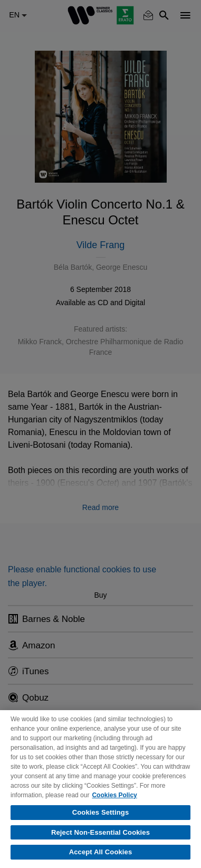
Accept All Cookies (101, 852)
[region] (100, 789)
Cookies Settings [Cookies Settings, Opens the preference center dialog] (101, 812)
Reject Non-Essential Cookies (100, 832)
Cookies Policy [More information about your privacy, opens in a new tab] (114, 795)
